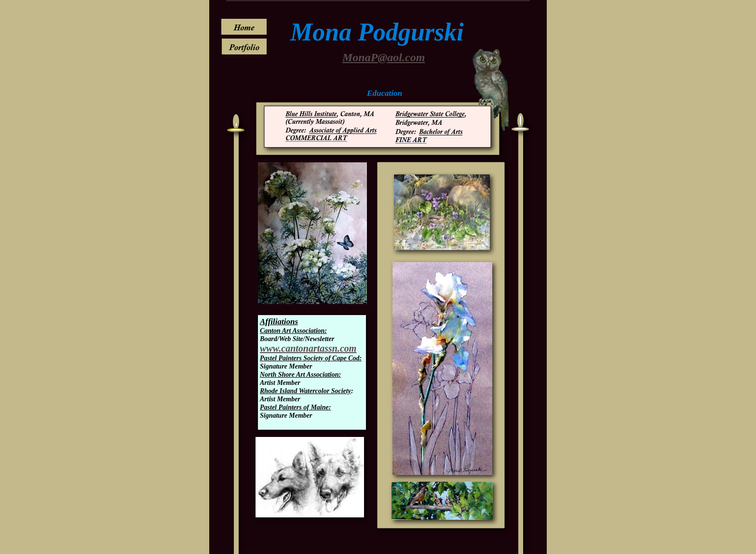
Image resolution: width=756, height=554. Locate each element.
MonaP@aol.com (384, 57)
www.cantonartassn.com (308, 348)
